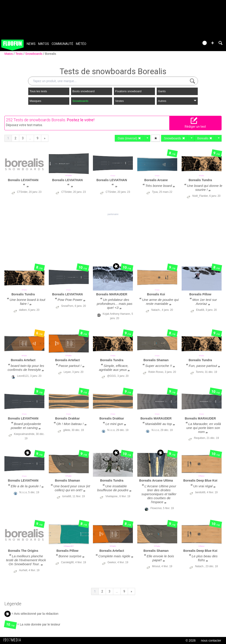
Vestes (120, 101)
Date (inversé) (129, 138)
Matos (44, 44)
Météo (81, 44)
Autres (177, 101)
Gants (162, 91)
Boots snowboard (83, 91)
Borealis (51, 54)
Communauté (62, 44)
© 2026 (191, 640)
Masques (35, 101)
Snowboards (34, 54)
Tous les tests (38, 91)
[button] (213, 43)
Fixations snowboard (128, 91)
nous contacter (211, 640)
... (30, 138)
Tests (20, 54)
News (31, 44)
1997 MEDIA (13, 640)
